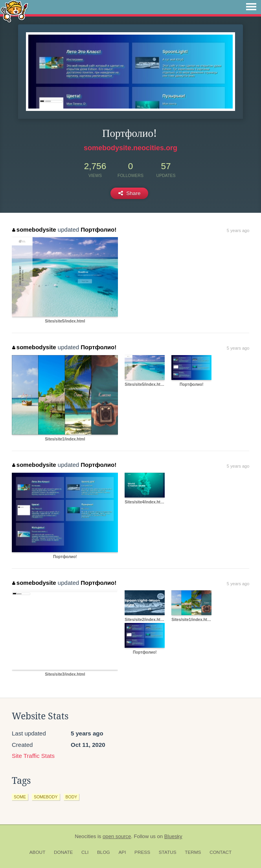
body (72, 797)
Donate (63, 852)
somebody (46, 797)
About (38, 852)
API (122, 852)
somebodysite (34, 229)
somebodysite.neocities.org (130, 148)
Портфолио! (98, 229)
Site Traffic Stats (33, 756)
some (20, 797)
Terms (193, 852)
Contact (221, 852)
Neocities (85, 836)
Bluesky (173, 836)
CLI (85, 852)
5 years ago (238, 230)
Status (168, 852)
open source (117, 836)
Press (142, 852)
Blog (104, 852)
